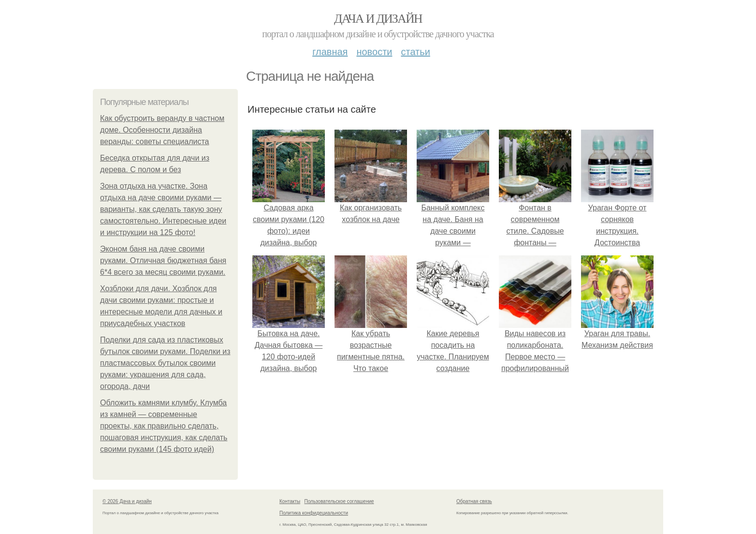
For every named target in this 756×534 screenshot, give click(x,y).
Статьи (415, 52)
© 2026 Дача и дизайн (127, 501)
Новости (374, 52)
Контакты (290, 501)
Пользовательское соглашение (339, 501)
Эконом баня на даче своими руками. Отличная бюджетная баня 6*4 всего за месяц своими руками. (163, 260)
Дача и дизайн (378, 19)
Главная (330, 52)
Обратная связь (474, 501)
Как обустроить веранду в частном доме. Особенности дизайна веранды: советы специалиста (162, 130)
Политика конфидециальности (314, 513)
